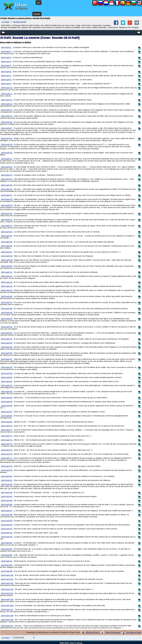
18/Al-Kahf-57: (7, 359)
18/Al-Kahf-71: (7, 430)
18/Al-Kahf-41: (7, 272)
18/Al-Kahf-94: (7, 543)
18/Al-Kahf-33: (7, 232)
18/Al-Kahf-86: (7, 505)
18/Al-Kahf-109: (7, 620)
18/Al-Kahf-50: (7, 319)
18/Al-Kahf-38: (7, 256)
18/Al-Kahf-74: (7, 444)
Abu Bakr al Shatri (134, 632)
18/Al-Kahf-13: (7, 104)
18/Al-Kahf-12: (7, 100)
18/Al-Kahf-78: (7, 466)
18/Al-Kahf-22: (7, 167)
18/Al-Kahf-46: (7, 296)
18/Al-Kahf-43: (7, 282)
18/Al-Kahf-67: (7, 412)
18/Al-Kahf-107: (7, 609)
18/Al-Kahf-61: (7, 381)
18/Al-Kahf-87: (7, 511)
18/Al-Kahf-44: (7, 286)
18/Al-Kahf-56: (7, 353)
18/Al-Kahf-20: (7, 153)
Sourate (37, 14)
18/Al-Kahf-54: (7, 343)
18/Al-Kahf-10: (7, 88)
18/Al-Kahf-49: (7, 313)
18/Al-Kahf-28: (7, 199)
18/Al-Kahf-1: (6, 47)
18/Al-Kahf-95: (7, 549)
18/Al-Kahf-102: (7, 583)
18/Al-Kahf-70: (7, 426)
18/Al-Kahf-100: (7, 575)
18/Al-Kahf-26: (7, 189)
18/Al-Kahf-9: (6, 84)
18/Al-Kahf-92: (7, 533)
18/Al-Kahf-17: (7, 128)
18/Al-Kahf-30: (7, 213)
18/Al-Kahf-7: (6, 76)
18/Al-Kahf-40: (7, 266)
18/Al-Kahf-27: (7, 195)
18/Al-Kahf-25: (7, 185)
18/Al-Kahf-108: (7, 616)
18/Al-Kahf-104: (7, 593)
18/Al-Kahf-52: (7, 333)
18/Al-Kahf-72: (7, 436)
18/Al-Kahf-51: (7, 327)
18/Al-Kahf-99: (7, 571)
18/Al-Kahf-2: (6, 51)
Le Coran (5, 22)
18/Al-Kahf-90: (7, 525)
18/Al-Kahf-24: (7, 179)
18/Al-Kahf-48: (7, 309)
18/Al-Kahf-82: (7, 484)
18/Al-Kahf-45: (7, 290)
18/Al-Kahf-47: (7, 302)
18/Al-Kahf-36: (7, 246)
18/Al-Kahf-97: (7, 561)
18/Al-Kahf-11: (7, 94)
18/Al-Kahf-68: (7, 416)
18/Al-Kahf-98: (7, 565)
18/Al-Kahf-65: (7, 402)
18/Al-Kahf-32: (7, 226)
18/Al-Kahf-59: (7, 373)
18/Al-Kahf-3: (6, 57)
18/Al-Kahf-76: (7, 454)
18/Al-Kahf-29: (7, 205)
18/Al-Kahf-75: (7, 450)
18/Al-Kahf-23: (7, 175)
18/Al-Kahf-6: (6, 72)
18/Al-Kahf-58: (7, 367)
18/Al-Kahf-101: (7, 579)
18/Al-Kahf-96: (7, 555)
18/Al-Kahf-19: (7, 144)
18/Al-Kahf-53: (7, 339)
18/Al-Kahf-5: (6, 65)
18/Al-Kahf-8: (6, 80)
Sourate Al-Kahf (20, 22)
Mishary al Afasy (93, 632)
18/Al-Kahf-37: (7, 252)
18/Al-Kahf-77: (7, 458)
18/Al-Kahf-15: (7, 116)
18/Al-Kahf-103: (7, 589)
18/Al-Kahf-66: (7, 406)
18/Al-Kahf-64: (7, 398)
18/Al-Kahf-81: (7, 480)
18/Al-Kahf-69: (7, 422)
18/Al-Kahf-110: (7, 626)
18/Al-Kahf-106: (7, 605)
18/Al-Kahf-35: (7, 242)
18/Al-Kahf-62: (7, 385)
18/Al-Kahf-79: (7, 470)
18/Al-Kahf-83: (7, 492)
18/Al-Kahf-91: (7, 529)
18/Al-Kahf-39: (7, 260)
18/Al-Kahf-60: (7, 377)
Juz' (38, 2)
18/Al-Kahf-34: (7, 236)
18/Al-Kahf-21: (7, 159)
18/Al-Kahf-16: (7, 122)
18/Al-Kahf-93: (7, 537)
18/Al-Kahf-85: (7, 500)
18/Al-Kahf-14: (7, 110)
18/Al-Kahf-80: (7, 476)
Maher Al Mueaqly (113, 632)
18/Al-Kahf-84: (7, 496)
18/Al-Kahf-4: (6, 61)
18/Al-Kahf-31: (7, 220)
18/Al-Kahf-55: (7, 347)
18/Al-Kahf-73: (7, 440)
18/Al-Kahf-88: (7, 515)
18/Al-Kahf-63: (7, 392)
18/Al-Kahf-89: (7, 521)
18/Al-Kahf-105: (7, 599)
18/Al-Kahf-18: (7, 138)
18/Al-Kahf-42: (7, 276)
